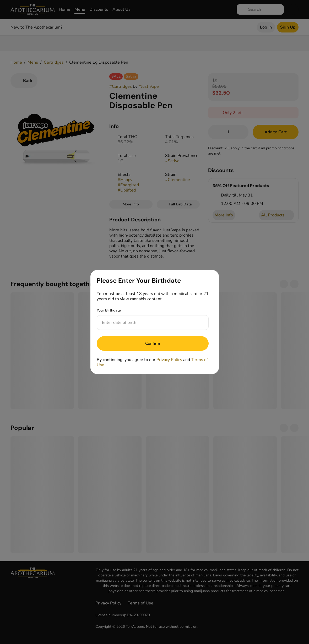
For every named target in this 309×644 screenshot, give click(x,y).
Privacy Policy (169, 360)
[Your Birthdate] (147, 323)
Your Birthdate (109, 310)
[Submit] (153, 343)
